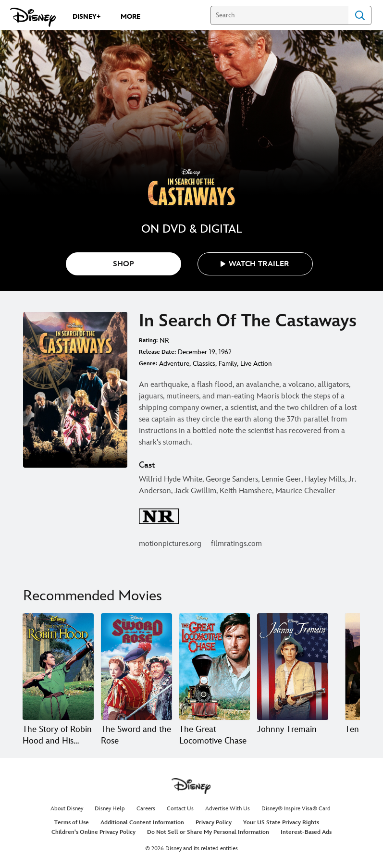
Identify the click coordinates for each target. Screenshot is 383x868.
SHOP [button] (124, 264)
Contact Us (180, 809)
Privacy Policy (214, 823)
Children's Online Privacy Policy (93, 832)
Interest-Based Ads (306, 832)
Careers (146, 809)
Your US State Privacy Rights (281, 823)
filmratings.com (236, 544)
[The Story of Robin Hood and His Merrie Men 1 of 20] (58, 667)
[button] (255, 264)
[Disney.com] (33, 17)
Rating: (148, 341)
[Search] (279, 15)
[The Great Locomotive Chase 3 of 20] (215, 667)
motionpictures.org (170, 544)
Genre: (148, 364)
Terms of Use (72, 823)
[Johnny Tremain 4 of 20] (293, 667)
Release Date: (157, 352)
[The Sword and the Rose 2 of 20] (136, 667)
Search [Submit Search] (360, 15)
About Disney (67, 809)
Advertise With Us (228, 809)
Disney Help (110, 809)
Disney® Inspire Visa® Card (296, 809)
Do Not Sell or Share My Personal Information (208, 832)
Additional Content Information (142, 823)
